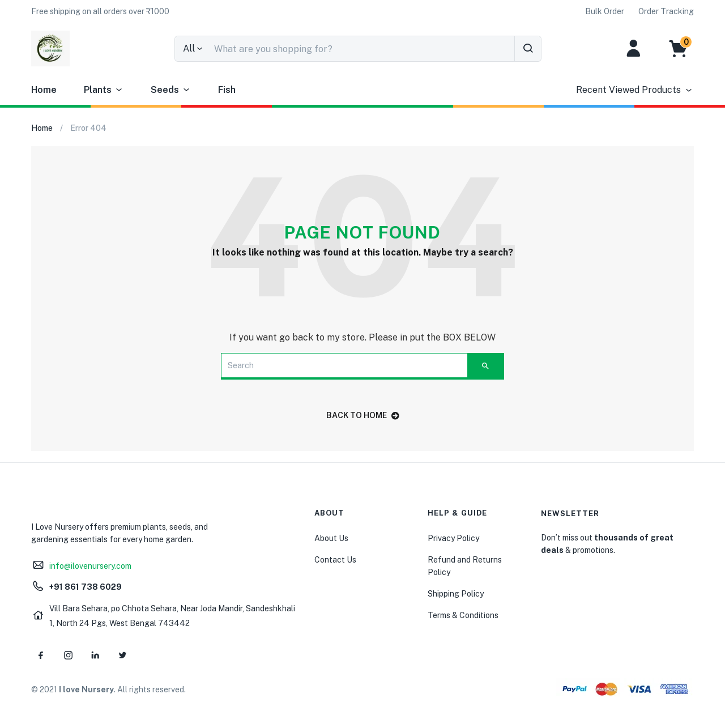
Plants (104, 90)
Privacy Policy (453, 538)
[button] (100, 11)
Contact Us (335, 560)
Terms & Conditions (463, 615)
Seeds (171, 90)
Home (44, 90)
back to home (363, 415)
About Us (331, 538)
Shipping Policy (456, 594)
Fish (227, 90)
